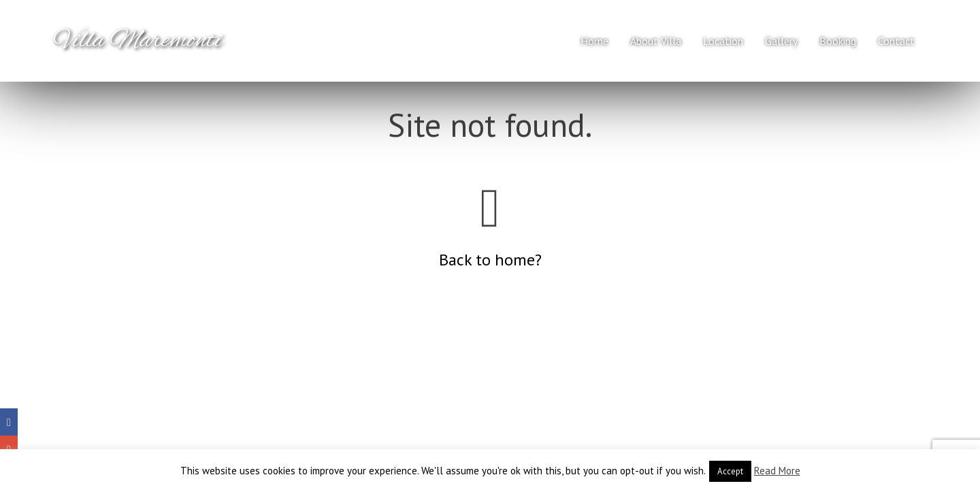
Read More (777, 471)
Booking (838, 41)
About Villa (656, 41)
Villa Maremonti (138, 41)
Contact (896, 41)
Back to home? (490, 260)
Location (723, 41)
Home (594, 41)
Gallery (781, 41)
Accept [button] (730, 471)
